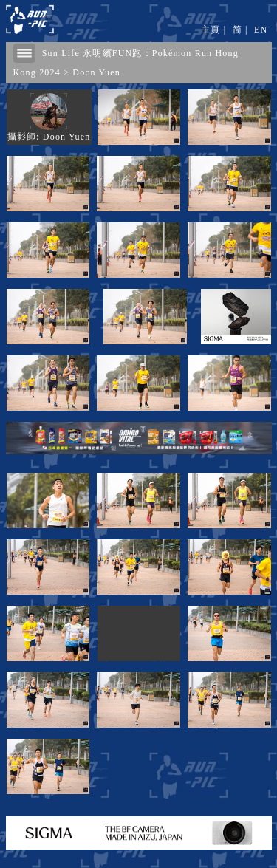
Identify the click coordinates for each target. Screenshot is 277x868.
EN (261, 30)
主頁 (211, 30)
